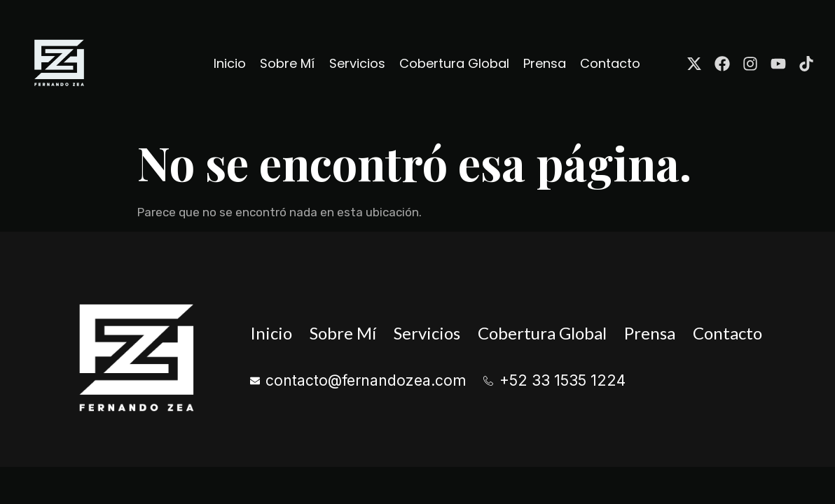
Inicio (230, 63)
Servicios (357, 63)
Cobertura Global (454, 63)
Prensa (545, 63)
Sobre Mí (288, 63)
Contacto (610, 63)
